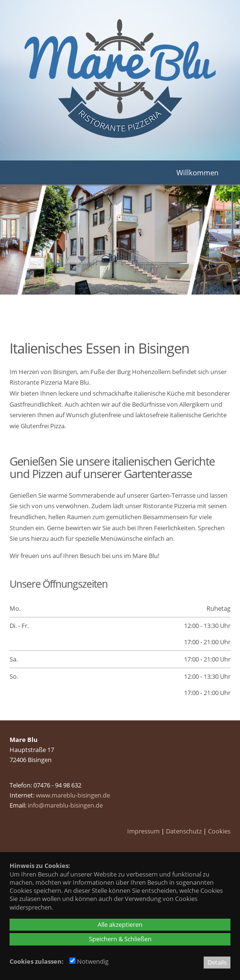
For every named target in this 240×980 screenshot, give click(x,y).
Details (217, 962)
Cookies (219, 831)
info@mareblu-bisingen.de (65, 805)
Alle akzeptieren (120, 924)
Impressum (143, 831)
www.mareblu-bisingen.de (73, 795)
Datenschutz (184, 831)
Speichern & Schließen (120, 939)
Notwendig (89, 961)
